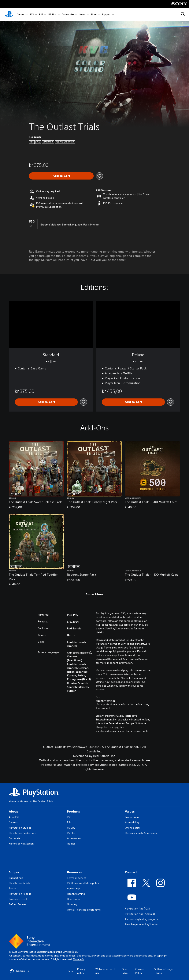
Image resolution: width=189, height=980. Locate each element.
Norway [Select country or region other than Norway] (20, 971)
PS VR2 (71, 828)
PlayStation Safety (19, 883)
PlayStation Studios (20, 828)
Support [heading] (15, 872)
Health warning (76, 894)
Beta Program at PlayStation (141, 924)
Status (13, 888)
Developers (74, 899)
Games (21, 15)
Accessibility (132, 822)
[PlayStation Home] (9, 14)
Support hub (16, 878)
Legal (71, 971)
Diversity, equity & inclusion (141, 833)
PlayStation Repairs (20, 894)
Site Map (125, 971)
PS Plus (52, 15)
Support (106, 15)
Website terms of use (105, 971)
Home (12, 801)
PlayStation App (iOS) (137, 909)
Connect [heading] (131, 872)
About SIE (14, 817)
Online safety (133, 828)
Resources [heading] (74, 872)
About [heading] (13, 811)
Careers (13, 822)
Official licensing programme (84, 910)
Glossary (72, 904)
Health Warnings (106, 701)
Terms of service (77, 878)
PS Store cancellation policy (83, 883)
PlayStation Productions (23, 833)
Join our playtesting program (141, 919)
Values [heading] (130, 811)
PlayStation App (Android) (140, 914)
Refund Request (18, 904)
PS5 (32, 15)
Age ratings (74, 888)
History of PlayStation (21, 844)
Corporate (15, 838)
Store (94, 15)
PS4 (41, 15)
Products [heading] (73, 811)
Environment (132, 817)
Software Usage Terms (164, 971)
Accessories (68, 15)
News (82, 15)
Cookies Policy (140, 971)
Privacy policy (81, 971)
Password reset (18, 899)
